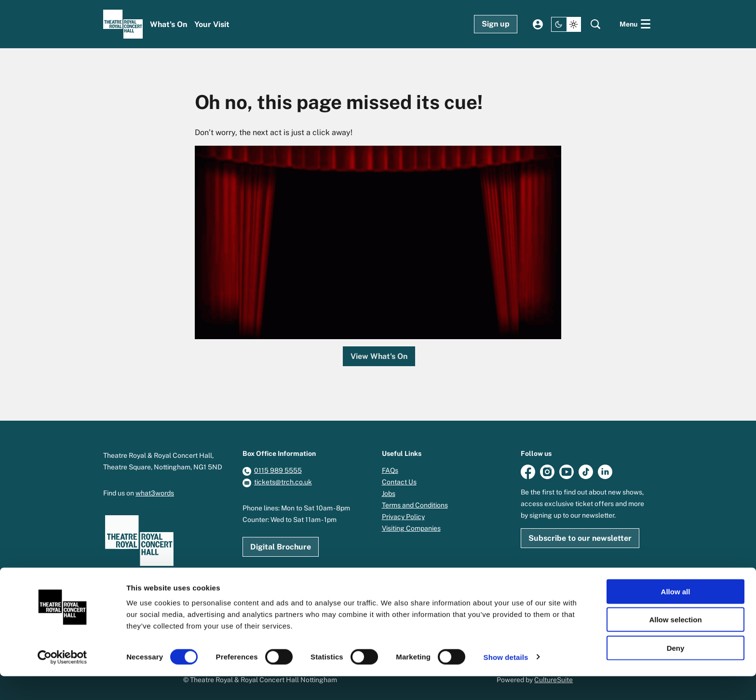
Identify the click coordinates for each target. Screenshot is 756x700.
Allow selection (675, 644)
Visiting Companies (411, 528)
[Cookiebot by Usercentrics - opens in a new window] (62, 681)
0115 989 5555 (278, 470)
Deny (676, 672)
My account (538, 24)
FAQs (390, 470)
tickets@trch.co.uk (283, 482)
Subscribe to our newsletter (580, 538)
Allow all (676, 615)
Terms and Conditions (415, 505)
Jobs (389, 494)
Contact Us (399, 482)
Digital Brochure (281, 547)
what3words (155, 493)
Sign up (496, 24)
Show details (506, 681)
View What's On (379, 356)
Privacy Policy (403, 517)
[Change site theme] (566, 24)
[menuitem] (169, 24)
